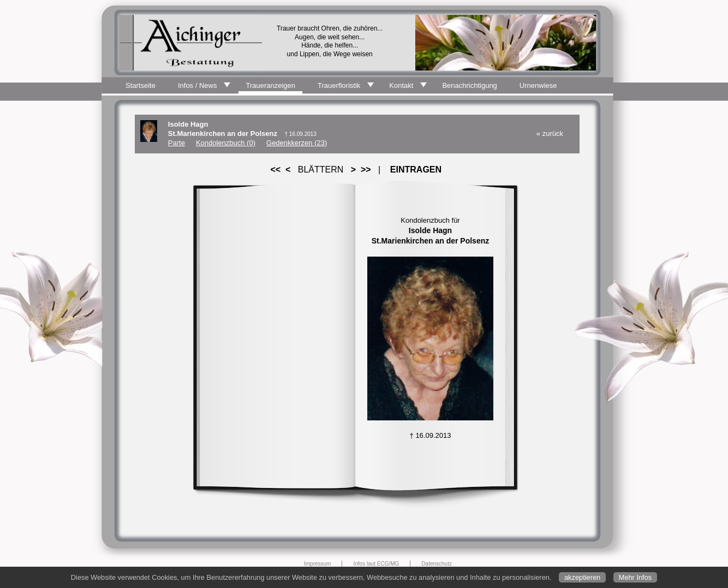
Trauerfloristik (339, 85)
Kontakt (401, 85)
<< (276, 170)
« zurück (550, 133)
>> (366, 170)
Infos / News (198, 85)
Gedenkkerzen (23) (297, 143)
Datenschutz (437, 564)
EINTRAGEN (416, 170)
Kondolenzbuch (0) (226, 143)
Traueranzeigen (270, 85)
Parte (177, 143)
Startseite (141, 85)
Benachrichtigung (469, 85)
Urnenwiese (538, 85)
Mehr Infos (635, 577)
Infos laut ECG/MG (376, 564)
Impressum (317, 564)
